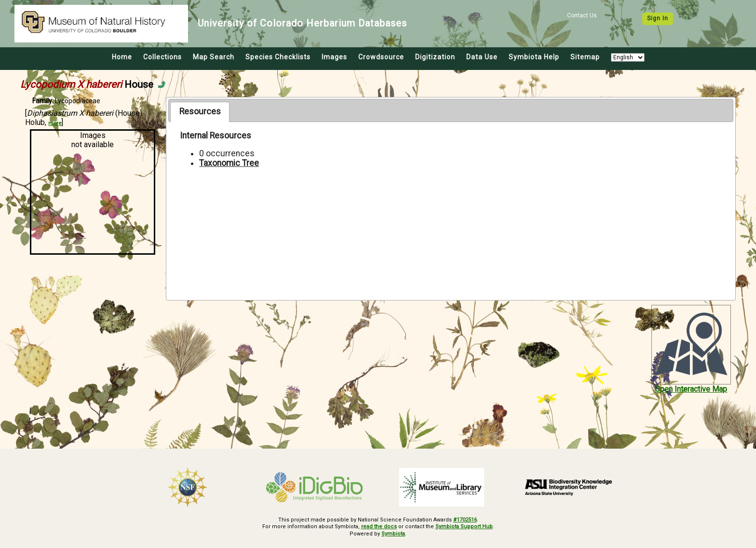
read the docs (379, 527)
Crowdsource (381, 57)
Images (334, 57)
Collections (162, 57)
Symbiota (393, 534)
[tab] (200, 112)
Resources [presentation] (200, 111)
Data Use (482, 57)
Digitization (435, 57)
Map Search (214, 57)
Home (122, 57)
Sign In (658, 18)
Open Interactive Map (691, 389)
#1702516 (465, 520)
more (55, 123)
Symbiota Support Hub (464, 527)
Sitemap (585, 57)
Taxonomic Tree (229, 163)
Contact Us (582, 15)
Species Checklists (278, 57)
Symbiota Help (534, 57)
